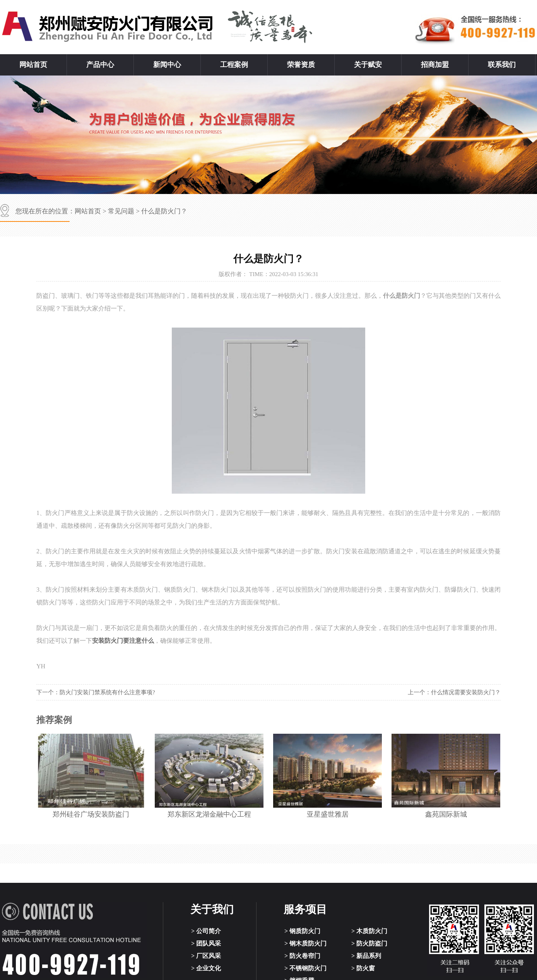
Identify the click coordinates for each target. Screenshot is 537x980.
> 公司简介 (206, 931)
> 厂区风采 (206, 956)
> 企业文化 (206, 968)
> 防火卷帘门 (302, 956)
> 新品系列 (366, 956)
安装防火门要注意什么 (123, 641)
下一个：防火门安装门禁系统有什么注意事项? (96, 692)
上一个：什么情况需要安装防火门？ (454, 692)
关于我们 (212, 909)
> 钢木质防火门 (305, 943)
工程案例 (234, 65)
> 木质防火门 (369, 931)
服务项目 (305, 909)
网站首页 (33, 65)
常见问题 (121, 211)
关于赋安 (368, 65)
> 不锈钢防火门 (305, 968)
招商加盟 (435, 65)
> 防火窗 (363, 968)
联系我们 (502, 65)
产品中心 (100, 65)
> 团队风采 (206, 943)
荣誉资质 (301, 65)
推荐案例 (54, 720)
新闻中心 (167, 65)
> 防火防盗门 (369, 943)
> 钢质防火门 (302, 931)
